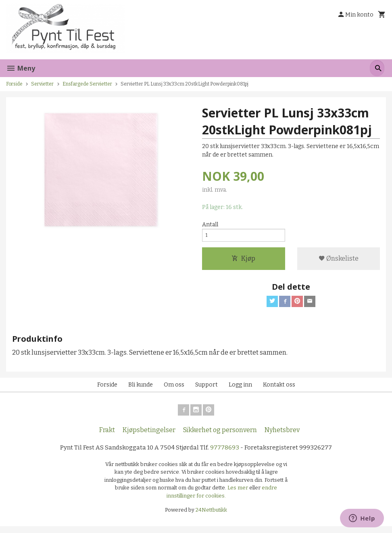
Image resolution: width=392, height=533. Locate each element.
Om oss (174, 390)
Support (206, 390)
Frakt (107, 436)
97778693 (226, 454)
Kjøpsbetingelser (149, 436)
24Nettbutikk (211, 517)
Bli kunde (141, 390)
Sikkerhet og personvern (220, 436)
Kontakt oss (279, 390)
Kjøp (243, 262)
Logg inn (240, 390)
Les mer (238, 495)
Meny (21, 68)
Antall (210, 225)
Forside (14, 84)
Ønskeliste (339, 262)
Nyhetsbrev (282, 436)
